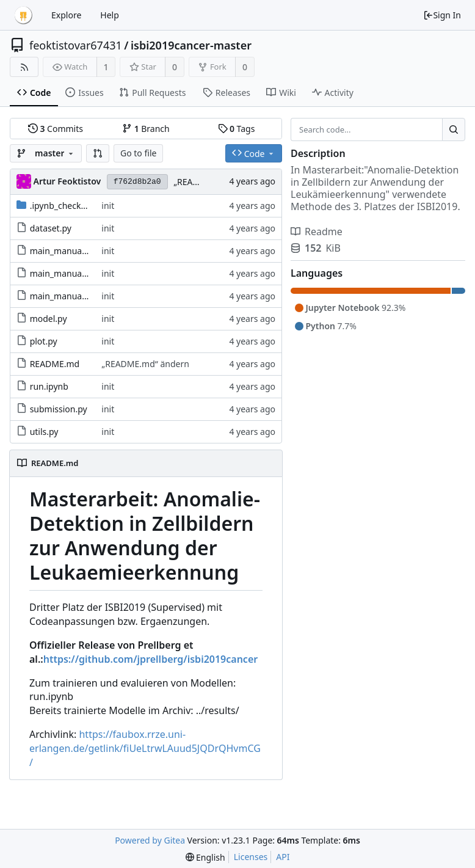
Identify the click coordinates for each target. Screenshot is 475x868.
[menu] (205, 857)
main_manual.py (63, 296)
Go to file (138, 153)
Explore (66, 15)
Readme (317, 232)
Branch (146, 129)
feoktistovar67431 (76, 45)
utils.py (44, 432)
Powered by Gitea (150, 840)
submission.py (59, 409)
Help (110, 15)
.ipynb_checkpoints (68, 206)
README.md (55, 364)
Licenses (251, 857)
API (283, 857)
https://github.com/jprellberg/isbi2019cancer (150, 659)
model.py (49, 319)
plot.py (44, 341)
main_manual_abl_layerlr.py (85, 251)
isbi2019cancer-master (191, 45)
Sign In (442, 15)
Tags (237, 129)
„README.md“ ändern (145, 364)
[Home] (23, 15)
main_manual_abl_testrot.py (86, 273)
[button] (98, 153)
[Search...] (454, 129)
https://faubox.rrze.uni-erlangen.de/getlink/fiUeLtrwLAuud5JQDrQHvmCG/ (145, 748)
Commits (56, 129)
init (108, 206)
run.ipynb (49, 386)
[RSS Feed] (24, 67)
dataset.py (51, 228)
